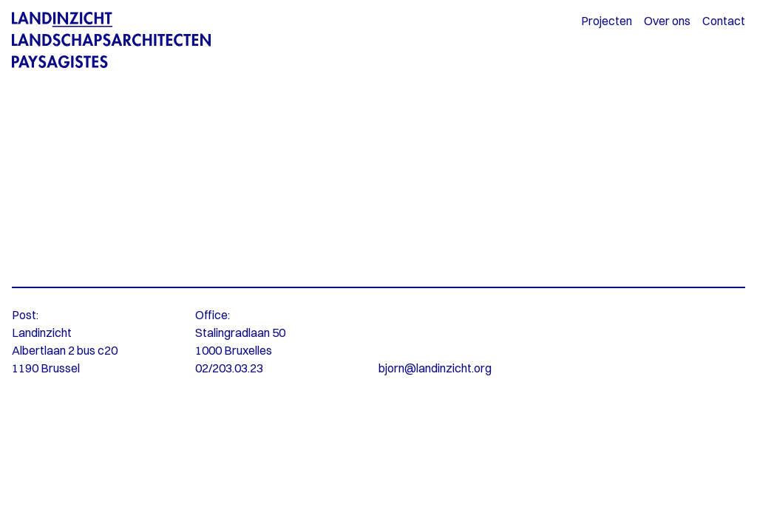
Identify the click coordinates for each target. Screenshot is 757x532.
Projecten (607, 21)
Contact (724, 21)
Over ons (667, 21)
